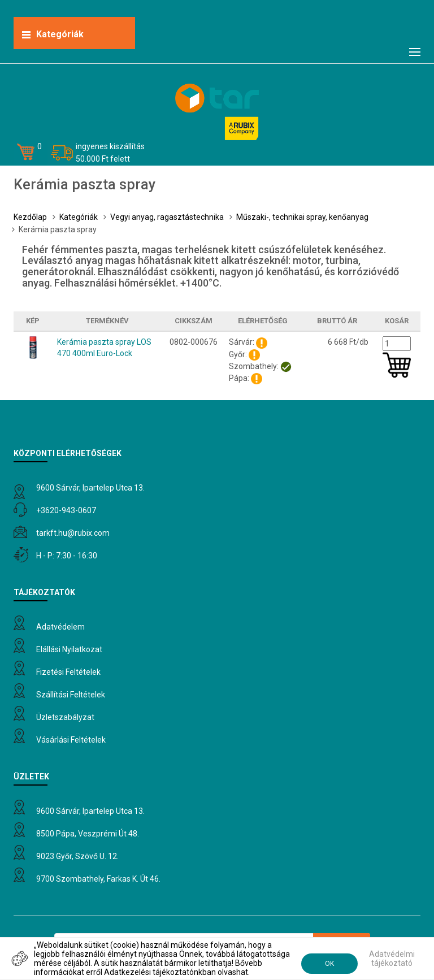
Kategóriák (79, 217)
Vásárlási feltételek (71, 740)
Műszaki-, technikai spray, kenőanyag (302, 217)
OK (329, 964)
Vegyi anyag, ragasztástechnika (167, 217)
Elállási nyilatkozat (69, 649)
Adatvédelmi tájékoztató (392, 959)
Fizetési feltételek (68, 672)
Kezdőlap (30, 217)
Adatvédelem (60, 627)
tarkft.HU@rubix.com (73, 533)
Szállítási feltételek (71, 695)
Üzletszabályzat (65, 717)
